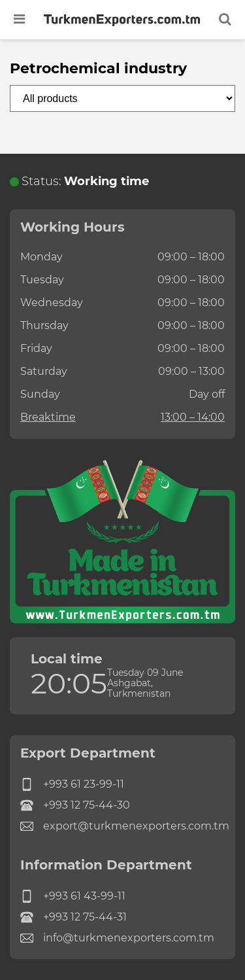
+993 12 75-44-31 (73, 917)
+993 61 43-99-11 (73, 896)
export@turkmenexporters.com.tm (122, 826)
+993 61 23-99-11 (72, 784)
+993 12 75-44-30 (75, 805)
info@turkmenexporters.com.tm (117, 938)
